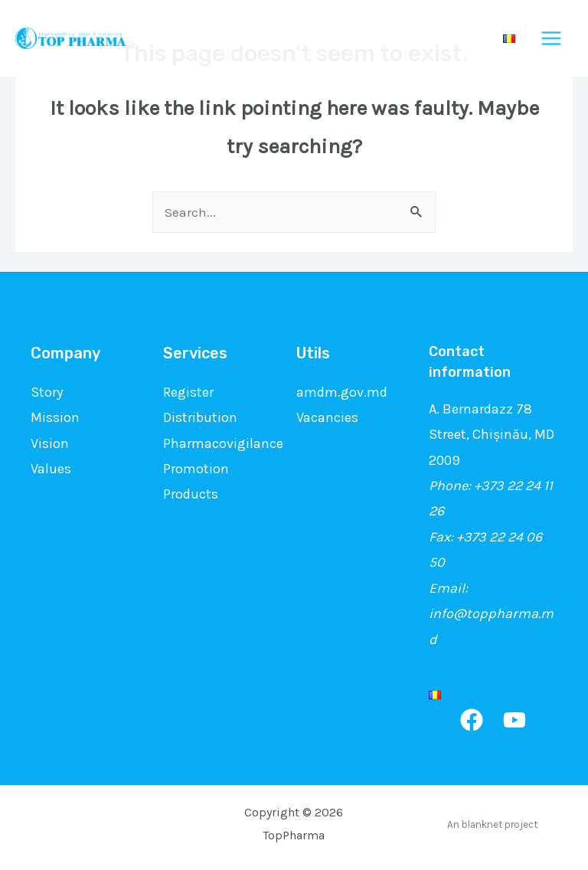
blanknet (482, 824)
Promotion (196, 469)
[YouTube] (514, 720)
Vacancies (327, 417)
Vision (50, 443)
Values (51, 469)
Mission (55, 417)
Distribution (200, 417)
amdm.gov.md (342, 392)
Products (191, 494)
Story (47, 392)
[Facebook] (472, 720)
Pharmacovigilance (223, 443)
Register (188, 392)
